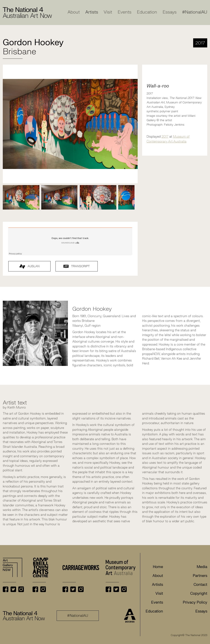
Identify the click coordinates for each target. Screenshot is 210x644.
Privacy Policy (195, 602)
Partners (200, 576)
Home (158, 567)
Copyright (199, 594)
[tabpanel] (21, 197)
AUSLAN (30, 266)
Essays (170, 12)
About (74, 12)
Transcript (77, 266)
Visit (108, 12)
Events (125, 12)
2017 (165, 137)
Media (202, 567)
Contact (200, 585)
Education (147, 12)
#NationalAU (195, 12)
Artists (92, 12)
